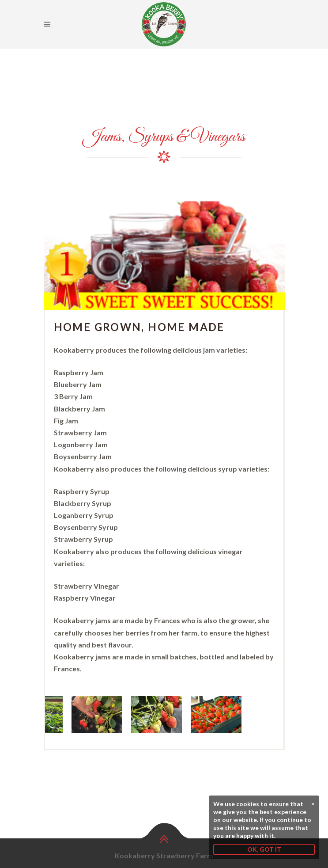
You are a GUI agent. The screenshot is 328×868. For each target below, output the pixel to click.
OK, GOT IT (264, 849)
